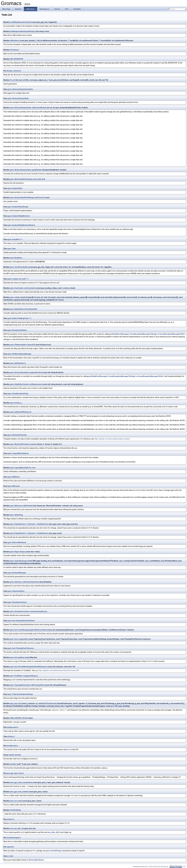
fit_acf (13, 80)
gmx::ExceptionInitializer (17, 330)
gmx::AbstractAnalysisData (18, 98)
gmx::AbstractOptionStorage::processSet (26, 179)
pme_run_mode (16, 800)
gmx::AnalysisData (15, 188)
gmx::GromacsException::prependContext (26, 372)
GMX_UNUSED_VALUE (19, 718)
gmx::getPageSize (17, 363)
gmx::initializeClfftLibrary (20, 412)
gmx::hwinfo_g (16, 402)
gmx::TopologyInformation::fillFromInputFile (27, 685)
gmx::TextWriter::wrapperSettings (23, 675)
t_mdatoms (66, 288)
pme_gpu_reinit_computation (21, 782)
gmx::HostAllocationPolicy (18, 393)
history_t (11, 736)
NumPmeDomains (50, 703)
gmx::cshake (15, 297)
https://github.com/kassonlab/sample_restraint (112, 438)
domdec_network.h (14, 71)
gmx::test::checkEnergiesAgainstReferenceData (28, 629)
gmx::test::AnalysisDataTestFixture (21, 620)
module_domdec (15, 754)
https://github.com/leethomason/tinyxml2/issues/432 (59, 670)
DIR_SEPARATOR (17, 59)
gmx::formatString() (54, 850)
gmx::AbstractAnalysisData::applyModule (26, 170)
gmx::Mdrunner (14, 486)
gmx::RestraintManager (17, 572)
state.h (66, 749)
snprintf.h (10, 846)
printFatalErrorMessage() (119, 334)
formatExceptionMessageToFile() (172, 334)
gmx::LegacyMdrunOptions (18, 453)
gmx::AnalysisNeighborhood (19, 216)
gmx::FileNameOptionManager (20, 354)
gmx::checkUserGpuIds (19, 267)
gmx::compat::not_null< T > (18, 279)
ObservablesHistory (36, 859)
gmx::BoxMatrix (16, 258)
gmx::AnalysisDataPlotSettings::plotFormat (27, 197)
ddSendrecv (15, 41)
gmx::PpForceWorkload (17, 542)
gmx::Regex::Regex (18, 551)
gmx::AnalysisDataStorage (18, 207)
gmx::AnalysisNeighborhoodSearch (21, 225)
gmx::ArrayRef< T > (15, 239)
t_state (11, 856)
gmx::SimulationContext (17, 602)
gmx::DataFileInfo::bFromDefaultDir (24, 309)
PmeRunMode (16, 810)
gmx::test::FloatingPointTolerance (21, 648)
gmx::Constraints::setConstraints (23, 288)
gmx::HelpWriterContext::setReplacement (26, 384)
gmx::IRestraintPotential (17, 435)
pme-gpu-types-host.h (15, 773)
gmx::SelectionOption (16, 591)
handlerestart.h (12, 727)
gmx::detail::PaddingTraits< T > (20, 318)
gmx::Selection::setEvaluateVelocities (25, 582)
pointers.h (10, 819)
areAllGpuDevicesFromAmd (21, 22)
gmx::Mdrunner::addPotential (21, 505)
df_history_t (15, 50)
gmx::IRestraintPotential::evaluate (23, 444)
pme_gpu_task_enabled (19, 791)
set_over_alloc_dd (17, 828)
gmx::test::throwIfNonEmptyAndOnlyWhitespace (29, 666)
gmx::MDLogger (117, 706)
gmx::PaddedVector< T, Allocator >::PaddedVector (29, 524)
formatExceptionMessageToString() (143, 334)
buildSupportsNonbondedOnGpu (23, 31)
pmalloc (13, 764)
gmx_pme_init (15, 703)
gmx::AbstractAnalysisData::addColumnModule (28, 108)
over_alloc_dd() (53, 832)
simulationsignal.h (14, 837)
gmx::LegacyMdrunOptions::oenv (23, 467)
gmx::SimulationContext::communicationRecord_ (29, 611)
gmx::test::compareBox (19, 639)
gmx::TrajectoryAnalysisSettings (20, 694)
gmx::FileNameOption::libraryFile (23, 345)
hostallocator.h (12, 745)
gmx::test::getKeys (17, 657)
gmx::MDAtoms (14, 476)
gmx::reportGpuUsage (19, 560)
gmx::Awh (12, 248)
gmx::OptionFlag (16, 514)
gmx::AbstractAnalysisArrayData (20, 89)
